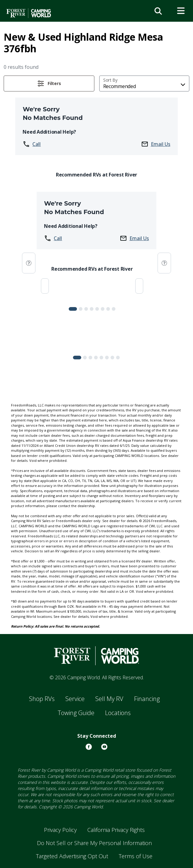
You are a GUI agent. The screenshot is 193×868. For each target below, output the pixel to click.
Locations (118, 713)
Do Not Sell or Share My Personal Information (94, 843)
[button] (49, 83)
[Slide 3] (92, 309)
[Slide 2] (86, 309)
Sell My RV (109, 699)
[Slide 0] (73, 309)
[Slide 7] (114, 309)
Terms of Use (136, 856)
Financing (147, 699)
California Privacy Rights (116, 830)
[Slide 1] (81, 309)
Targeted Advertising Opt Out (72, 856)
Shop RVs (42, 699)
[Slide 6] (108, 309)
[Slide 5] (103, 309)
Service (75, 699)
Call (32, 144)
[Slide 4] (97, 309)
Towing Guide (76, 713)
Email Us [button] (156, 144)
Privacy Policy (60, 830)
